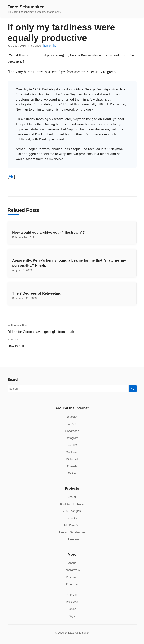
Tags (72, 616)
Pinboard (72, 459)
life (55, 46)
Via (11, 177)
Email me (72, 584)
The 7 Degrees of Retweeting (37, 293)
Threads (72, 466)
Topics (72, 609)
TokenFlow (72, 539)
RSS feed (72, 602)
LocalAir (72, 518)
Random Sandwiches (72, 532)
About (72, 563)
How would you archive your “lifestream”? (48, 232)
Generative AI (72, 570)
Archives (72, 595)
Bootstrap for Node (72, 504)
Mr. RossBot (72, 525)
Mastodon (72, 452)
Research (72, 577)
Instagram (72, 438)
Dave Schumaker (26, 7)
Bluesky (72, 417)
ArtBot (72, 497)
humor (47, 46)
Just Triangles (72, 511)
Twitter (72, 473)
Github (72, 424)
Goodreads (72, 431)
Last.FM (72, 445)
